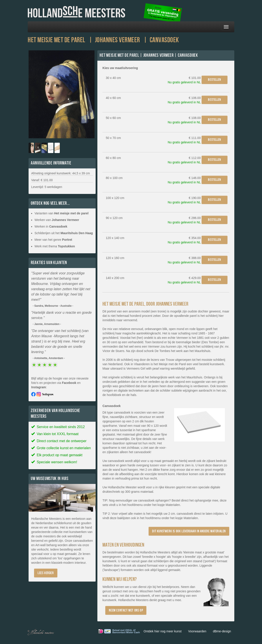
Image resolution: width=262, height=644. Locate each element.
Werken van (57, 220)
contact (117, 591)
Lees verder (46, 573)
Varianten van (62, 213)
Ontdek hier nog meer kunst (163, 631)
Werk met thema (55, 246)
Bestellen (214, 80)
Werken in (51, 226)
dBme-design (222, 631)
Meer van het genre (53, 240)
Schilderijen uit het (64, 233)
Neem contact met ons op (126, 610)
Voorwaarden (197, 631)
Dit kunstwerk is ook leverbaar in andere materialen (189, 531)
